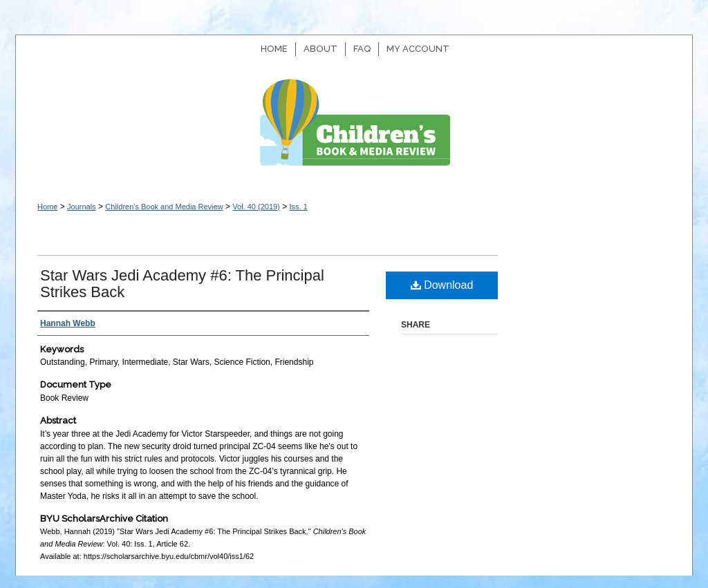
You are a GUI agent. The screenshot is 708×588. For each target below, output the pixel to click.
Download (442, 285)
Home (47, 207)
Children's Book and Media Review (354, 130)
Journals (82, 207)
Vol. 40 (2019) (256, 207)
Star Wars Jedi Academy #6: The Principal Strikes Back (182, 284)
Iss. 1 (298, 207)
